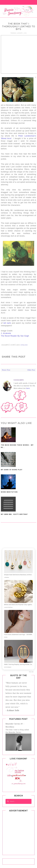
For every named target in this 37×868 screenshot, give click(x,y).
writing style (24, 345)
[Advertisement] (18, 54)
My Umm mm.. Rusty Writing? (14, 514)
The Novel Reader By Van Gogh (15, 336)
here (28, 388)
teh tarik (7, 323)
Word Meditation (9, 492)
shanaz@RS (19, 380)
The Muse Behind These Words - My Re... (17, 446)
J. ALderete (6, 333)
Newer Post (6, 370)
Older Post (31, 370)
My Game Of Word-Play (12, 470)
